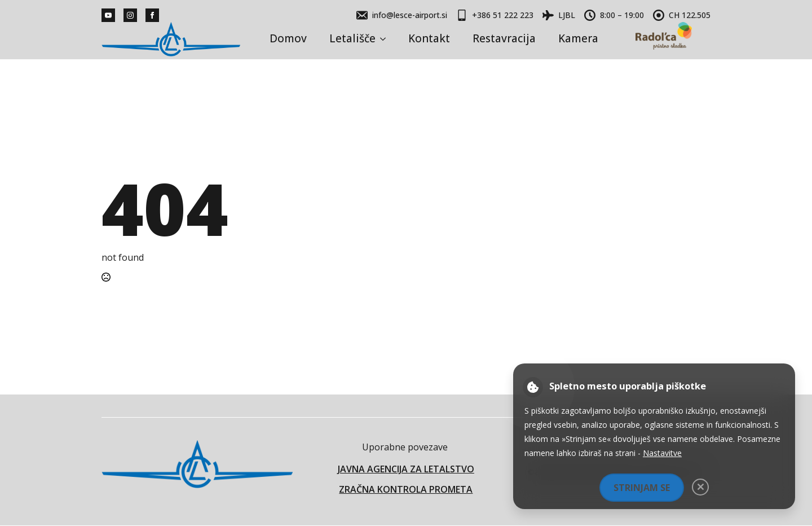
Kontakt (429, 38)
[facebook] (152, 15)
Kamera (578, 38)
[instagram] (130, 15)
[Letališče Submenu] (386, 39)
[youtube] (108, 15)
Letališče (352, 38)
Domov (288, 38)
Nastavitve (662, 453)
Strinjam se (642, 488)
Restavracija (504, 38)
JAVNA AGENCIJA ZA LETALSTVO (406, 469)
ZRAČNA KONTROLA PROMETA (406, 489)
